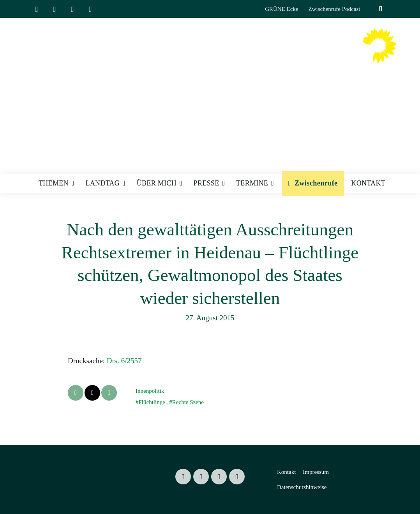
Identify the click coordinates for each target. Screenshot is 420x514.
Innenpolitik (150, 391)
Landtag (102, 183)
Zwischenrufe (316, 183)
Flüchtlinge (152, 402)
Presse (206, 183)
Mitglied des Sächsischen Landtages (271, 68)
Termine (252, 183)
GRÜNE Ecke (281, 9)
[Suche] (371, 9)
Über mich (157, 183)
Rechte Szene (188, 402)
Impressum (316, 472)
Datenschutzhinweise (302, 487)
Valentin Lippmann (284, 53)
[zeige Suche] (380, 9)
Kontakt (368, 183)
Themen (54, 183)
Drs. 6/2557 (124, 361)
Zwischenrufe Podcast (334, 9)
